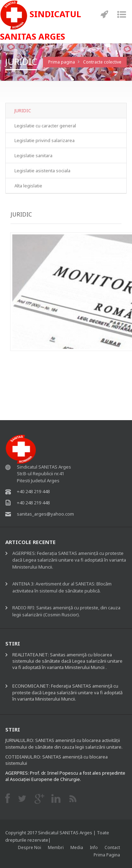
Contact (112, 847)
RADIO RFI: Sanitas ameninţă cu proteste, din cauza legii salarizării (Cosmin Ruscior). (66, 611)
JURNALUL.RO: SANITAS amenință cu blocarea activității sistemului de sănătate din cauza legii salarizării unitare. (64, 743)
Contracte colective (102, 62)
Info (94, 847)
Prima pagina (62, 62)
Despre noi (30, 847)
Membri (56, 847)
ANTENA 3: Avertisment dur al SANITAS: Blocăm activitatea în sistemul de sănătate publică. (62, 587)
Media (77, 847)
